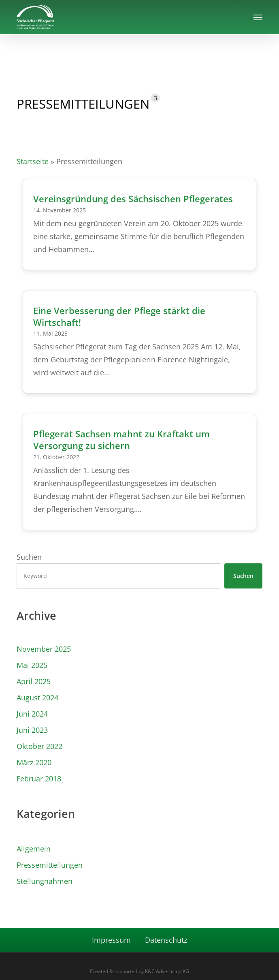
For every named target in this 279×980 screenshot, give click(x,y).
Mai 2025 (32, 665)
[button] (258, 17)
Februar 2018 (39, 779)
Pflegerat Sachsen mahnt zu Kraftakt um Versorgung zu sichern (121, 440)
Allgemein (34, 849)
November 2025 (44, 649)
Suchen (29, 557)
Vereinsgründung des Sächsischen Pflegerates (133, 199)
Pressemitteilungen (50, 865)
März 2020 (34, 762)
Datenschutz (166, 940)
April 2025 (34, 681)
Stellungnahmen (45, 881)
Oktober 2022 (39, 746)
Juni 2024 (32, 714)
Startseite (33, 161)
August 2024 (37, 698)
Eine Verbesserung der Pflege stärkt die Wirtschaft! (119, 317)
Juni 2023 (32, 730)
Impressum (111, 940)
